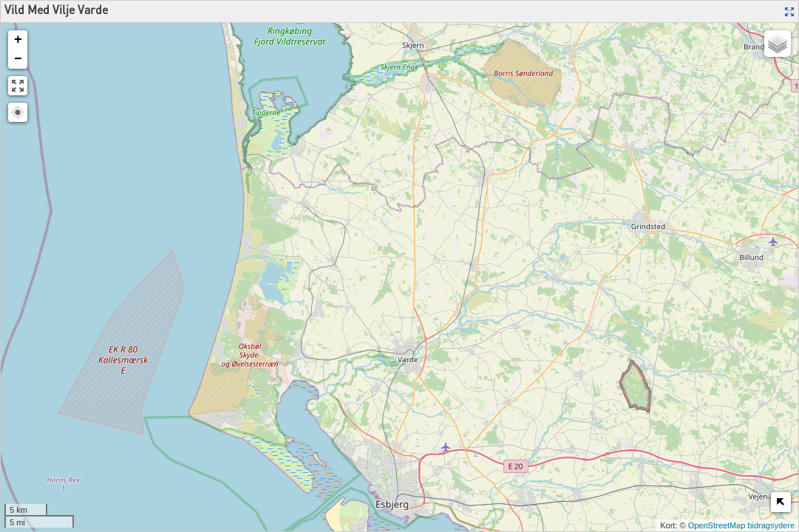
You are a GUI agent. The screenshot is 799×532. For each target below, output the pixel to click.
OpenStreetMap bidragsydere (741, 525)
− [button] (18, 59)
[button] (18, 112)
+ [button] (18, 40)
